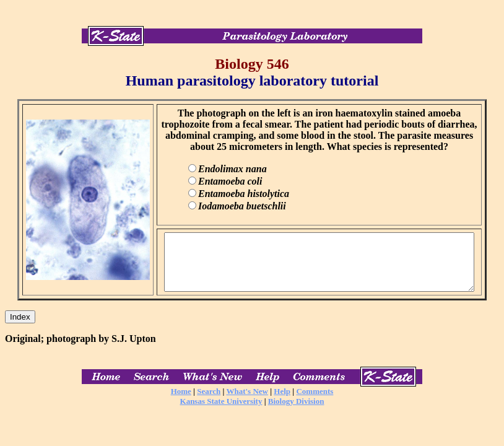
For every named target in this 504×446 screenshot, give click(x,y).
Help (282, 402)
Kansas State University (221, 412)
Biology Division (296, 412)
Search (209, 402)
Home (181, 402)
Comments (315, 402)
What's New (247, 402)
